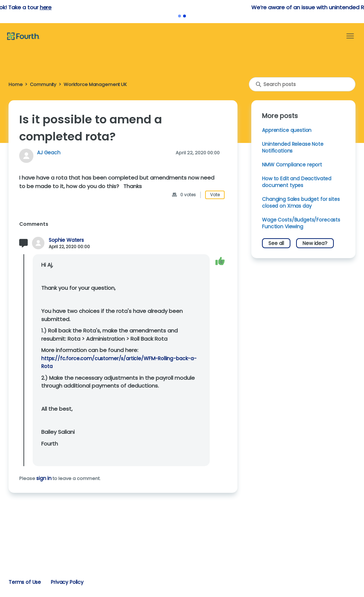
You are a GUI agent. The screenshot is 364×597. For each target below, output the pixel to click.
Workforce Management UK (95, 84)
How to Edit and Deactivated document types (297, 182)
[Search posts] (302, 84)
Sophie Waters (66, 240)
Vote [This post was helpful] (215, 195)
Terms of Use (25, 582)
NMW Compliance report (292, 165)
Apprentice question (287, 130)
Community (43, 84)
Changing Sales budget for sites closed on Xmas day (301, 202)
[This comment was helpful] (220, 261)
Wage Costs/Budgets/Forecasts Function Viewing (301, 223)
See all (276, 243)
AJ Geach (49, 153)
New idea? (315, 243)
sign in (44, 478)
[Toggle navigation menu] (350, 36)
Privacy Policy (67, 582)
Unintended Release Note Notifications (293, 147)
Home (15, 84)
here (195, 7)
